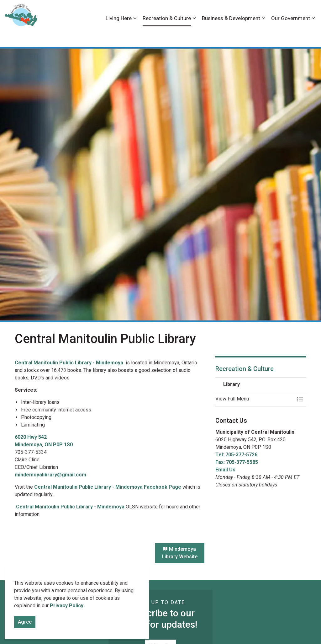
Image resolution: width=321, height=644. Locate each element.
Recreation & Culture (167, 35)
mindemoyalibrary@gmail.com (50, 475)
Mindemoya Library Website (180, 553)
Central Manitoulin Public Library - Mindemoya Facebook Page (108, 487)
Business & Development (231, 35)
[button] (255, 399)
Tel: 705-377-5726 (236, 455)
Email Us (225, 470)
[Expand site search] (310, 12)
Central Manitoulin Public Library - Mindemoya (70, 363)
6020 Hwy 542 (31, 437)
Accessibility (198, 12)
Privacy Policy (67, 611)
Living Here (119, 35)
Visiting (291, 12)
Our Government (291, 35)
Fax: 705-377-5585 (237, 462)
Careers (225, 12)
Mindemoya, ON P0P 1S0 (44, 445)
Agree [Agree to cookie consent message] (25, 628)
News (272, 12)
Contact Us (250, 12)
